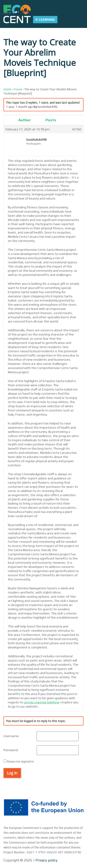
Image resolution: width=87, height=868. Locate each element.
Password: (11, 750)
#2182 (77, 129)
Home (8, 89)
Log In (12, 773)
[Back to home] (31, 14)
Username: (11, 736)
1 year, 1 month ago (19, 107)
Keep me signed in (21, 761)
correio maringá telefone (42, 702)
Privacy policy (46, 860)
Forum (18, 89)
